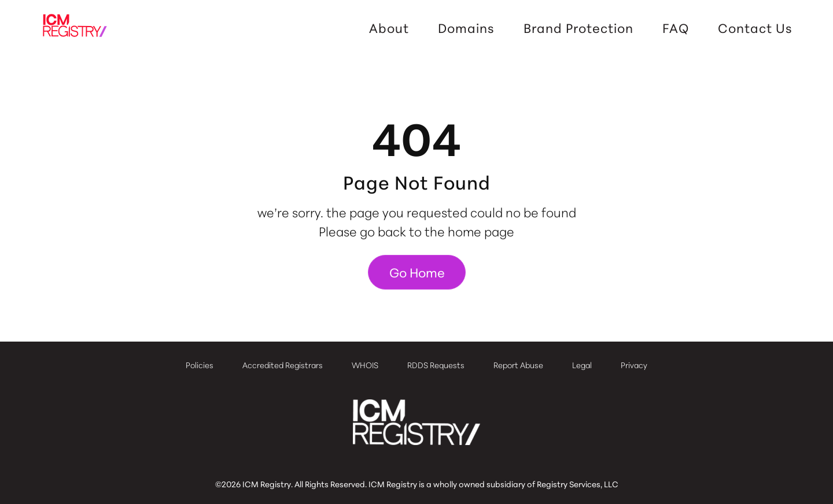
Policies (200, 365)
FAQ (676, 28)
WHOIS (365, 365)
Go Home (417, 272)
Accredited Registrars (283, 365)
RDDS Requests (436, 365)
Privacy (634, 365)
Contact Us (755, 28)
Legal (582, 365)
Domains (466, 28)
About (389, 28)
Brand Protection (578, 28)
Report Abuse (518, 365)
